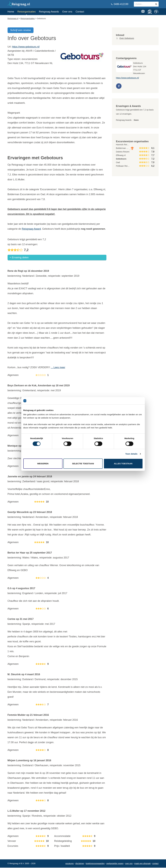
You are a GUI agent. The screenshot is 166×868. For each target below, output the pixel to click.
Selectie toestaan (83, 464)
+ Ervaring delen (19, 258)
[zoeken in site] (156, 4)
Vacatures (70, 864)
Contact (80, 12)
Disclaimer (80, 864)
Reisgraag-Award (31, 229)
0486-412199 (120, 4)
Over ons (67, 12)
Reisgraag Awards (49, 12)
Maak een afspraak (142, 864)
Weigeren (43, 464)
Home (11, 12)
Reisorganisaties (27, 12)
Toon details (131, 454)
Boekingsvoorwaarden (95, 864)
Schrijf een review (21, 30)
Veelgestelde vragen (115, 864)
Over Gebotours (127, 38)
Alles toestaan (123, 464)
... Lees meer (58, 368)
